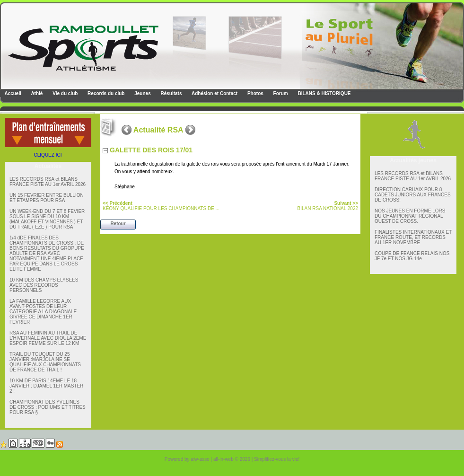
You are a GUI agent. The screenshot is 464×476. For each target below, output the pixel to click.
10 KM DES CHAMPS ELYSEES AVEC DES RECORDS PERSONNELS (44, 285)
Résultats (171, 93)
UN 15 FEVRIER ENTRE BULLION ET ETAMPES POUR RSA (47, 198)
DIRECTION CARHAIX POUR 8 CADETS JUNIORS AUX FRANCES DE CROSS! (413, 195)
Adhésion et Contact (214, 93)
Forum (280, 93)
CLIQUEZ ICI (48, 155)
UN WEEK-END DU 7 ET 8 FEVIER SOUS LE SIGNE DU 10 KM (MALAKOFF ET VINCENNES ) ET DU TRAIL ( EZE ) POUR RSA (47, 219)
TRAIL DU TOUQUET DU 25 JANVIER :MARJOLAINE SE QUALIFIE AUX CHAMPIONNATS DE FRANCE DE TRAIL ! (45, 362)
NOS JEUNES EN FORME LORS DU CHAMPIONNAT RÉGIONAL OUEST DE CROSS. (410, 216)
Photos (255, 93)
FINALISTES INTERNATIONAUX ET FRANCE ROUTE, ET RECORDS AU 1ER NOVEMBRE (413, 237)
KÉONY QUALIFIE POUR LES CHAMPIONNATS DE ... (161, 206)
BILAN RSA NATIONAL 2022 (328, 206)
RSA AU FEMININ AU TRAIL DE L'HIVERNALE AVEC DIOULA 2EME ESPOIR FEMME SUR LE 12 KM (48, 338)
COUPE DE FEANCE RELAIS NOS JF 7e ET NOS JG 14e (412, 256)
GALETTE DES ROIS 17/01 (151, 150)
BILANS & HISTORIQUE (324, 93)
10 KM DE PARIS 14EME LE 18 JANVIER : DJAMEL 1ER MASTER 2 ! (46, 386)
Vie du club (64, 93)
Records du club (105, 93)
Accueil (12, 93)
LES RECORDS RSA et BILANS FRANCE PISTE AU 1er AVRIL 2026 (48, 182)
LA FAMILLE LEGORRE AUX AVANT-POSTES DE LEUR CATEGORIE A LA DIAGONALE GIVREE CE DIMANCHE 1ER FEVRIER (43, 312)
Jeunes (142, 93)
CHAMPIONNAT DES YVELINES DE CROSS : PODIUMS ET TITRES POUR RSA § (48, 407)
